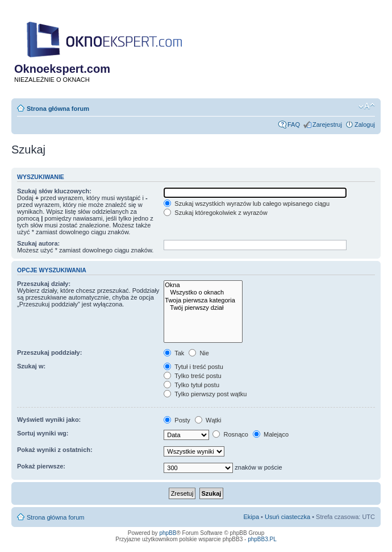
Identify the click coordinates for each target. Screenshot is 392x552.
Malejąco (271, 434)
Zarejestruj (327, 124)
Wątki (208, 420)
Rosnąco (230, 434)
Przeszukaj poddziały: (49, 352)
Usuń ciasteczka (287, 517)
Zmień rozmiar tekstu (367, 106)
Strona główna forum (58, 109)
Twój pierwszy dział (203, 308)
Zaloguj (365, 124)
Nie (199, 353)
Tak (174, 353)
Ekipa (252, 517)
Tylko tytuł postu (191, 385)
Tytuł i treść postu (193, 367)
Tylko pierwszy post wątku (205, 394)
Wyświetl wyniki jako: (49, 420)
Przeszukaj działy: (44, 284)
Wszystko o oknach (203, 292)
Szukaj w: (31, 366)
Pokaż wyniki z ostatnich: (55, 450)
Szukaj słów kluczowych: (54, 191)
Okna (203, 285)
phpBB (168, 533)
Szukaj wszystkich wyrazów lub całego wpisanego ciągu (247, 204)
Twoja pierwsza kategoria (203, 300)
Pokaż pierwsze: (41, 466)
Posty (177, 420)
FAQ (294, 124)
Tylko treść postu (192, 376)
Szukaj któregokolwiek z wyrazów (215, 213)
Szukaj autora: (38, 243)
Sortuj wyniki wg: (43, 433)
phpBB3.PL (262, 539)
